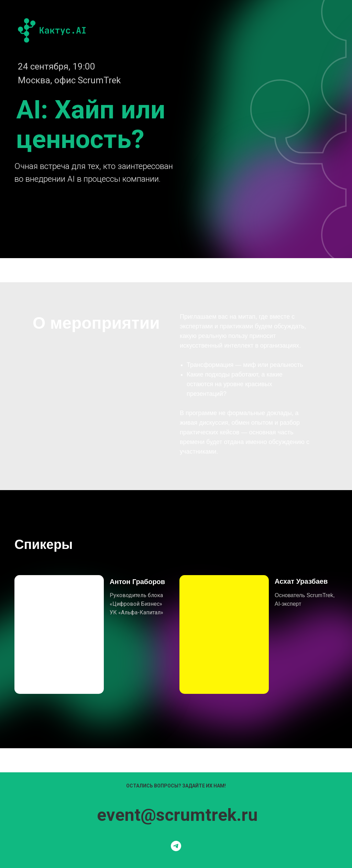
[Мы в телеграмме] (176, 846)
